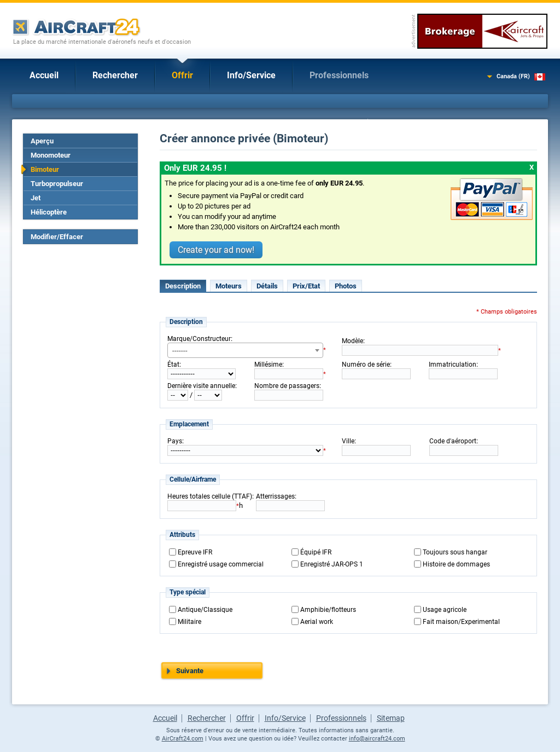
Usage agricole (445, 610)
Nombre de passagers (287, 386)
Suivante (190, 671)
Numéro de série (366, 365)
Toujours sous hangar (455, 552)
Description (183, 286)
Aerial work (317, 622)
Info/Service (251, 75)
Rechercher (115, 75)
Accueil (44, 75)
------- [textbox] (180, 351)
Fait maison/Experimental (461, 622)
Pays (175, 441)
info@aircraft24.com (377, 739)
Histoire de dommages (456, 564)
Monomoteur (51, 155)
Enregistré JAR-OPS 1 (332, 564)
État (173, 365)
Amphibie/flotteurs (328, 610)
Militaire (189, 622)
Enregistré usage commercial (221, 564)
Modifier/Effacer (57, 237)
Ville (348, 441)
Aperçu (42, 141)
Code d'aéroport (453, 441)
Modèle (352, 341)
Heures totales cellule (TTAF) (210, 496)
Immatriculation (453, 365)
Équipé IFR (316, 552)
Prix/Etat (306, 286)
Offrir (182, 75)
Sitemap (391, 718)
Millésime (268, 365)
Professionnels (339, 75)
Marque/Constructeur (199, 339)
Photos (346, 286)
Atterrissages (275, 496)
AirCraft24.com (183, 739)
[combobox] (245, 350)
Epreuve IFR (195, 552)
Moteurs (229, 286)
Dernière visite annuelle (201, 386)
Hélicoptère (49, 212)
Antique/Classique (205, 610)
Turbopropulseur (57, 184)
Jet (36, 198)
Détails (267, 286)
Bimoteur (45, 169)
